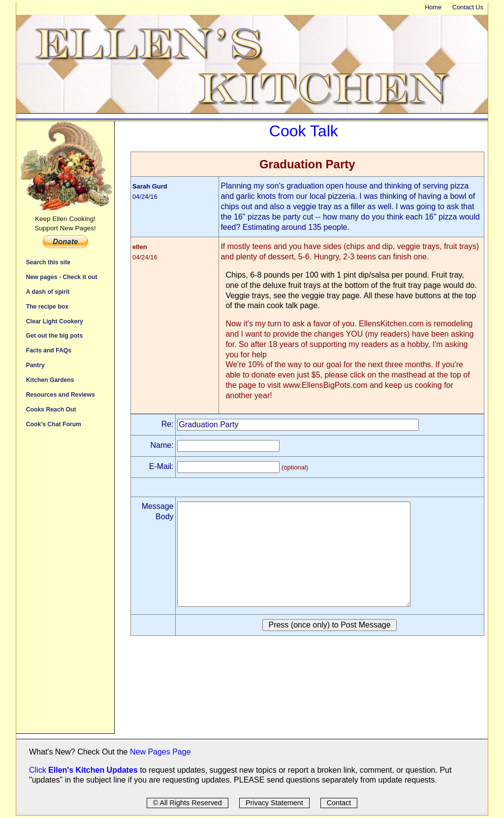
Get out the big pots (55, 335)
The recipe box (47, 306)
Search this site (48, 262)
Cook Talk (304, 131)
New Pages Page (160, 752)
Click (39, 770)
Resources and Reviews (61, 394)
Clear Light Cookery (55, 321)
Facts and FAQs (49, 350)
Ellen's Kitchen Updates (93, 770)
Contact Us (468, 7)
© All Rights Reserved (188, 803)
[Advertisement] (65, 586)
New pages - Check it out (62, 277)
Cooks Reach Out (51, 409)
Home (433, 7)
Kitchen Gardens (50, 380)
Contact (339, 803)
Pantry (35, 365)
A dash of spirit (48, 292)
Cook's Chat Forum (54, 424)
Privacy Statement (274, 803)
